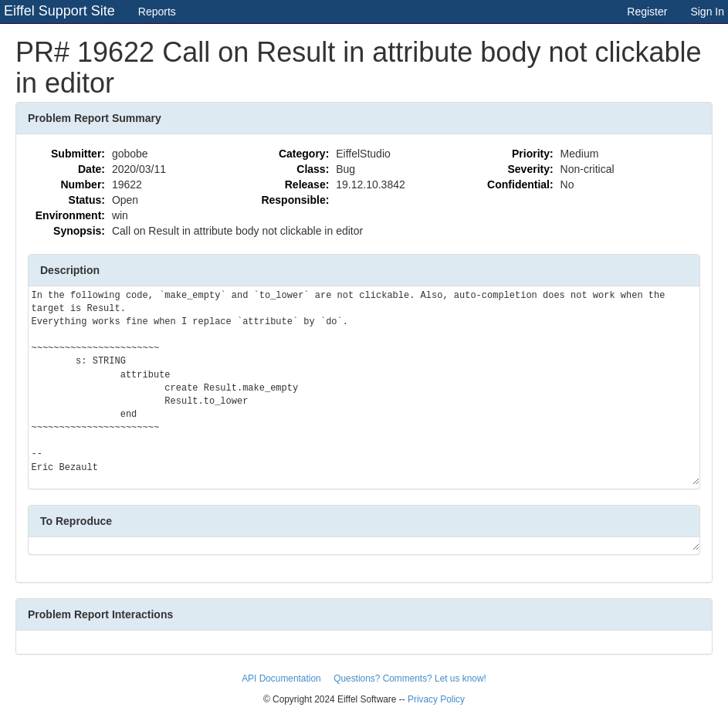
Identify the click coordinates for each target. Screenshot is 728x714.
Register (647, 12)
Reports (157, 12)
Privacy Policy (436, 699)
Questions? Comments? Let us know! (410, 678)
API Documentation (283, 678)
